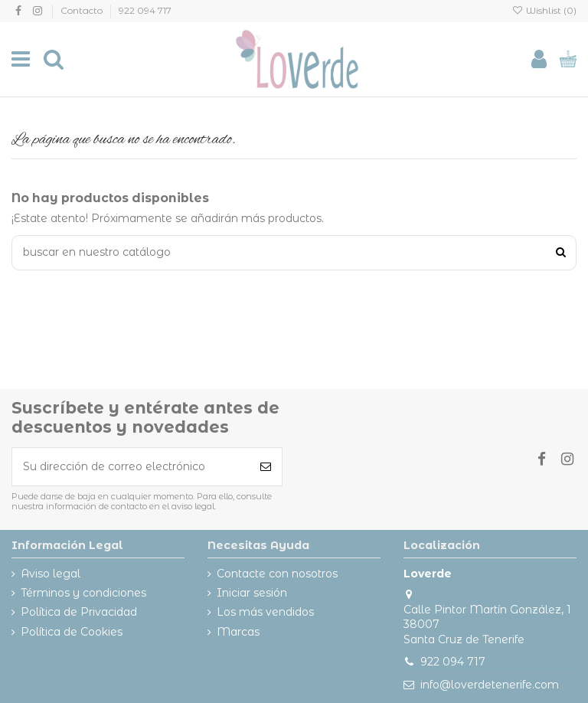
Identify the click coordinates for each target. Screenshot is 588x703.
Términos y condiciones (83, 593)
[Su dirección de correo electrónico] (131, 467)
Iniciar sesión (252, 593)
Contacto (83, 10)
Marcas (238, 632)
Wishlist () (544, 10)
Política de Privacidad (79, 612)
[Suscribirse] (266, 467)
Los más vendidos (265, 612)
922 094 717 (145, 10)
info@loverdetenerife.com (490, 685)
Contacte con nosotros (277, 574)
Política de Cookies (72, 632)
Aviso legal (51, 574)
